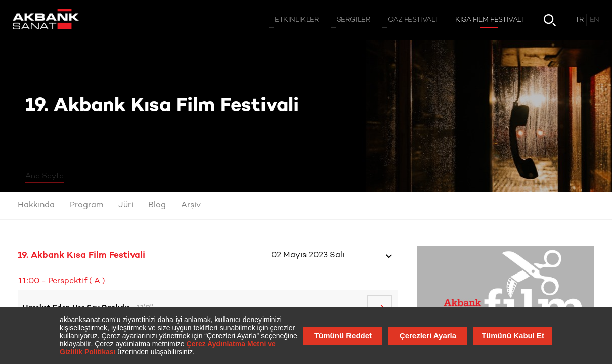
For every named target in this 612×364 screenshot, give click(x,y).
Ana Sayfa (45, 176)
